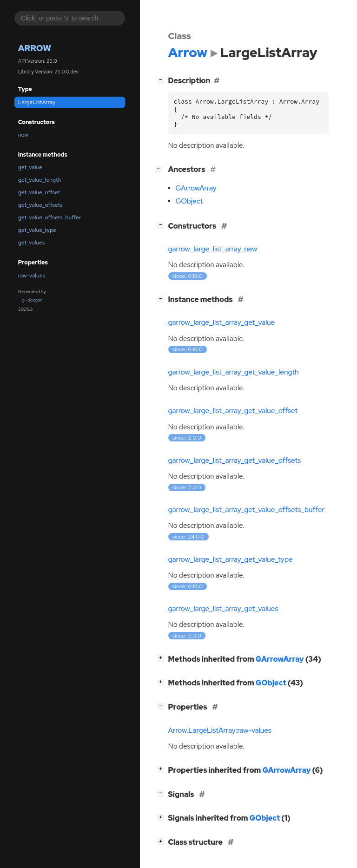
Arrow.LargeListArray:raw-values (220, 730)
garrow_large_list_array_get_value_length (234, 372)
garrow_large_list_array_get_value (222, 322)
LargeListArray (37, 102)
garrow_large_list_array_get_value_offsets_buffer (247, 510)
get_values (32, 243)
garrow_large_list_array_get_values (223, 609)
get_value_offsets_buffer (50, 217)
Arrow (35, 48)
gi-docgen (32, 300)
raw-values (32, 276)
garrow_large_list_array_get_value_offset (233, 411)
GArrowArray (196, 188)
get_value (30, 167)
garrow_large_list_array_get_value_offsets (235, 460)
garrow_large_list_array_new (213, 249)
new (23, 135)
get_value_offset (39, 192)
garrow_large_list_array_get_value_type (231, 559)
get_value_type (37, 230)
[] (162, 80)
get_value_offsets (40, 205)
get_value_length (40, 180)
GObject (189, 201)
